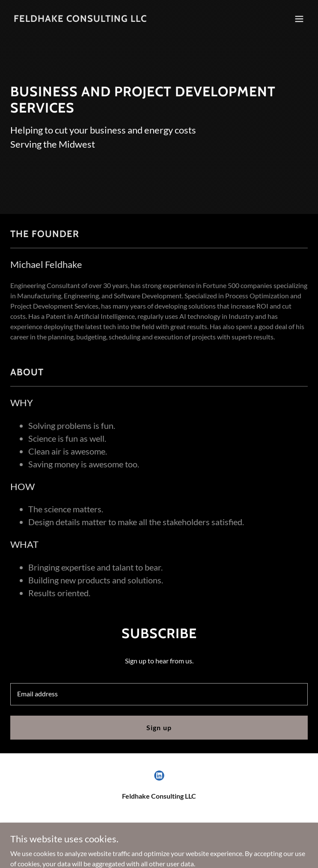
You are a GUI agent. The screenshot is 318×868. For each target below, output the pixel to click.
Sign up (159, 727)
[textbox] (159, 694)
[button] (299, 19)
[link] (80, 19)
